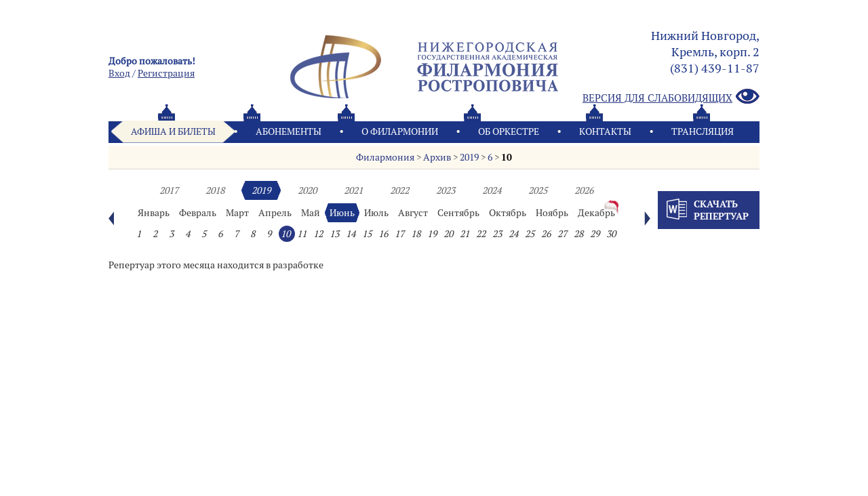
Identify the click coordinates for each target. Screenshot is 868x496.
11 (302, 234)
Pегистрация (166, 73)
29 (595, 234)
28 (578, 234)
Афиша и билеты (173, 131)
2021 (353, 190)
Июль (376, 213)
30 (611, 234)
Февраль (198, 213)
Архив (437, 157)
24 (513, 234)
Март (237, 213)
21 (465, 234)
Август (413, 213)
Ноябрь (552, 213)
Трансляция (703, 131)
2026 (584, 190)
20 (448, 234)
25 (530, 234)
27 (562, 234)
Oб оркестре (509, 131)
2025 (538, 190)
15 (367, 234)
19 (432, 234)
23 (497, 234)
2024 (492, 190)
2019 (469, 157)
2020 (307, 190)
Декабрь (596, 213)
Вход (119, 73)
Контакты (605, 131)
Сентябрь (458, 213)
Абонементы (289, 131)
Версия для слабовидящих (671, 97)
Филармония (385, 157)
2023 (446, 190)
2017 (169, 190)
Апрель (275, 213)
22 (481, 234)
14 (351, 234)
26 (546, 234)
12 (318, 234)
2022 (399, 190)
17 (399, 234)
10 (507, 157)
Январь (154, 213)
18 (416, 234)
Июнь (342, 213)
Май (311, 213)
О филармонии (400, 131)
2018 (215, 190)
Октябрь (508, 213)
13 (334, 234)
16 (383, 234)
